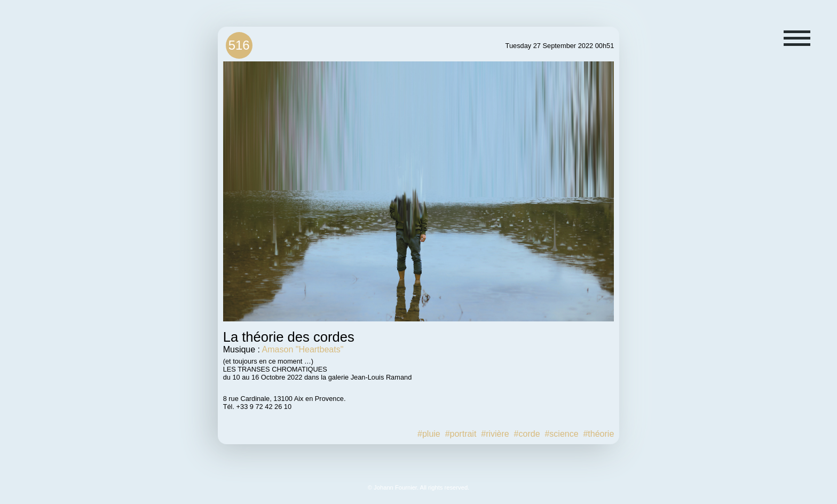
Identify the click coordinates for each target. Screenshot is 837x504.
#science (561, 434)
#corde (527, 434)
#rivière (495, 434)
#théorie (598, 434)
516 (239, 45)
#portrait (461, 434)
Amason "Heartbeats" (303, 349)
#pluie (429, 434)
